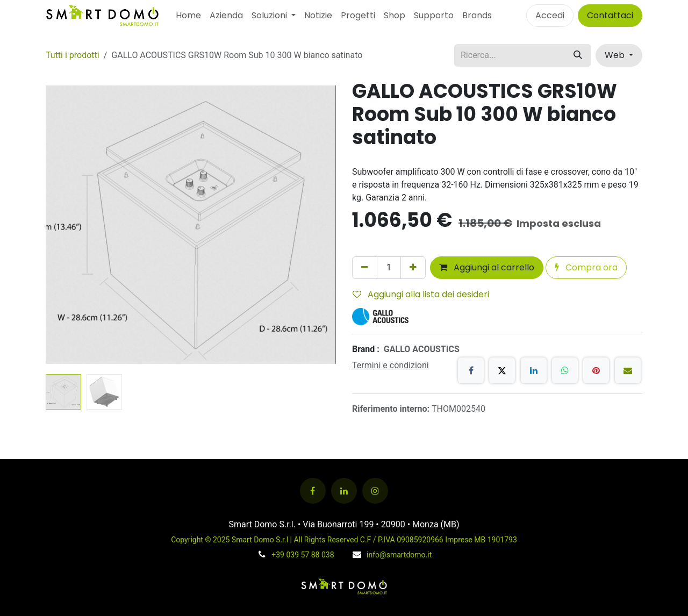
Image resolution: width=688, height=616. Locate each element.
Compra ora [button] (586, 267)
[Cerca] (578, 55)
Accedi (550, 15)
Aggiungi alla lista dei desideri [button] (421, 294)
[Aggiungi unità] (413, 268)
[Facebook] (471, 370)
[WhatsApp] (565, 370)
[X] (502, 370)
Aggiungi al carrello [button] (487, 267)
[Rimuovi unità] (365, 268)
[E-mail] (628, 370)
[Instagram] (375, 491)
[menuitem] (188, 16)
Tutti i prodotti (73, 55)
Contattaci (610, 15)
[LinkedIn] (534, 370)
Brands (477, 15)
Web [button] (616, 55)
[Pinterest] (596, 370)
